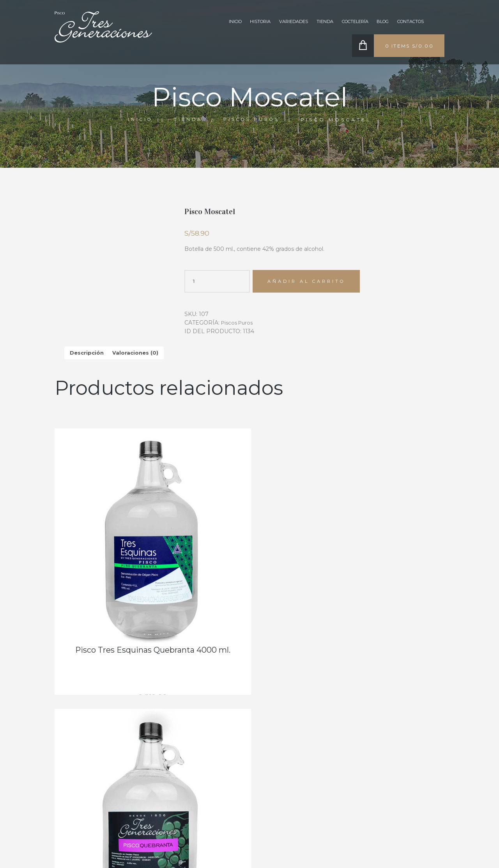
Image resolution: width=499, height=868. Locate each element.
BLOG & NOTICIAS (271, 743)
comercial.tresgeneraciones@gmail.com (416, 817)
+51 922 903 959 (411, 782)
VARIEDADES (277, 22)
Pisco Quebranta (383, 572)
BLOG (376, 22)
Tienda (222, 115)
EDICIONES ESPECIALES (278, 754)
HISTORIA (200, 721)
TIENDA (311, 22)
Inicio (212, 22)
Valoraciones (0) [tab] (138, 355)
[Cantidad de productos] (217, 282)
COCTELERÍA (204, 743)
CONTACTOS (408, 22)
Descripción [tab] (88, 355)
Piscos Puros (288, 115)
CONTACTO (202, 754)
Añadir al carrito (310, 282)
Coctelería (344, 22)
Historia (241, 22)
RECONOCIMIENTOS (274, 721)
